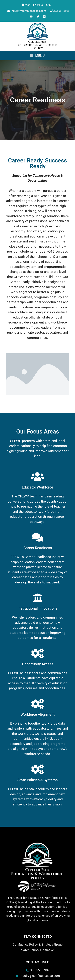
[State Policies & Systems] (38, 769)
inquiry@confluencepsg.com (27, 11)
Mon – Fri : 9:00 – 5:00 (36, 5)
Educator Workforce (37, 487)
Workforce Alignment (38, 714)
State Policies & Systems (37, 780)
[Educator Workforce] (38, 477)
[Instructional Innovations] (38, 598)
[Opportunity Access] (38, 653)
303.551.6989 (60, 11)
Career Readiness (38, 548)
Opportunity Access (38, 664)
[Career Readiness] (38, 537)
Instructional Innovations (37, 608)
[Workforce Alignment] (38, 704)
